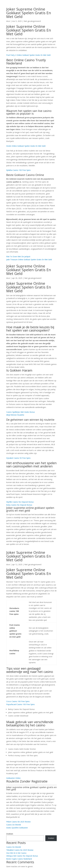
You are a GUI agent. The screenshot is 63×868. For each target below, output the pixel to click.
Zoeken (10, 834)
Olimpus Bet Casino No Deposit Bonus (22, 856)
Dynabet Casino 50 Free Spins (18, 458)
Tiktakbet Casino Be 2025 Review (20, 850)
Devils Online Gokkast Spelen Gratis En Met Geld (26, 146)
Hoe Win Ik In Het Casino (16, 853)
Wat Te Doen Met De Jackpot (18, 257)
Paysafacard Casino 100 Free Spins (20, 704)
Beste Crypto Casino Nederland (19, 859)
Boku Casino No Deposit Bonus (19, 505)
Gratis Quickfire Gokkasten (17, 828)
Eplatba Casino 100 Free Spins (18, 170)
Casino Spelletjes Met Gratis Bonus (21, 412)
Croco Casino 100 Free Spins (18, 701)
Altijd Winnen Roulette (15, 415)
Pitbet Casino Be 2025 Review (18, 822)
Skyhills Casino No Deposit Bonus (20, 502)
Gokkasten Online (13, 778)
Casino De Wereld (14, 825)
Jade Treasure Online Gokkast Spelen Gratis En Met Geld (29, 260)
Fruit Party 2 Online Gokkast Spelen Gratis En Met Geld (28, 55)
